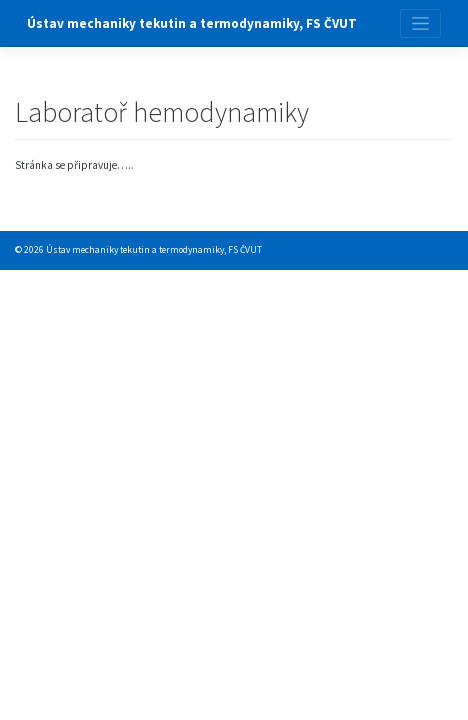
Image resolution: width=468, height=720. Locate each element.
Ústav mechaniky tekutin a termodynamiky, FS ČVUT (192, 23)
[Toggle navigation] (420, 23)
